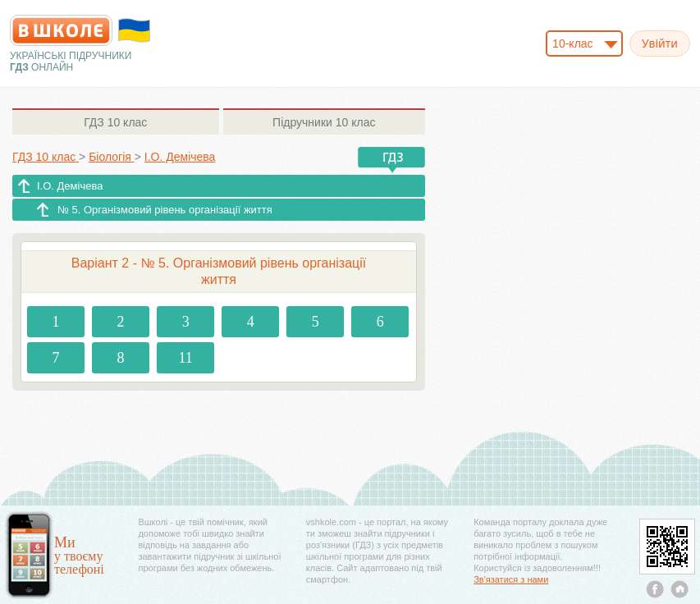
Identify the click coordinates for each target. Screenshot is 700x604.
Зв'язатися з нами (511, 579)
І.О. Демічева (70, 186)
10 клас (115, 122)
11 (185, 358)
